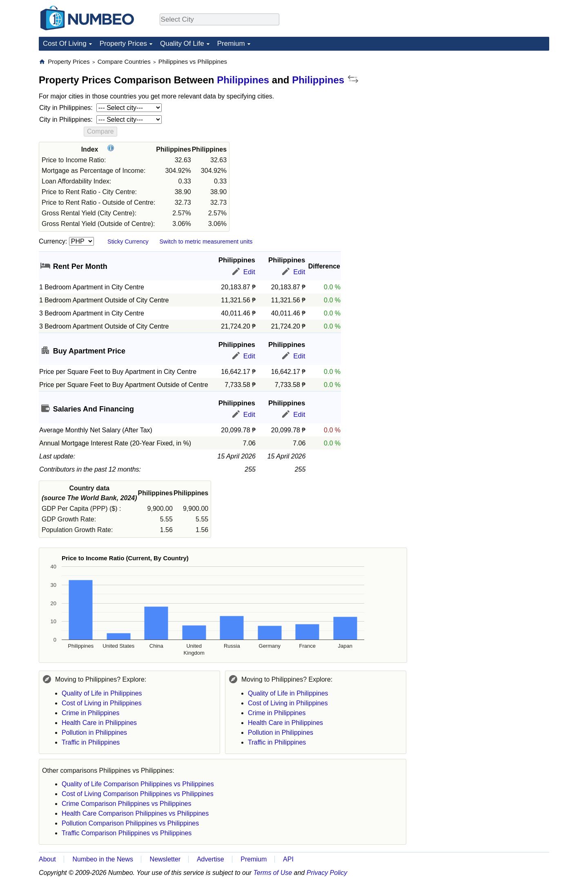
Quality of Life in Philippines (102, 693)
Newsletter (165, 859)
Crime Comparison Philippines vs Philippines (126, 804)
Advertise (210, 859)
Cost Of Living (65, 44)
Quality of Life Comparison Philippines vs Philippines (138, 784)
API (288, 859)
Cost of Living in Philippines (102, 703)
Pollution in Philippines (94, 733)
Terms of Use (273, 873)
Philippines (243, 80)
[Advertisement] (488, 109)
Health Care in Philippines (99, 723)
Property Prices (123, 44)
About (47, 859)
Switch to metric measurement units (206, 242)
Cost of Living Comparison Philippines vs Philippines (138, 794)
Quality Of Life (182, 44)
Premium (231, 44)
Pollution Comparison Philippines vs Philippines (130, 823)
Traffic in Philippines (91, 742)
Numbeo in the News (103, 859)
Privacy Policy (327, 873)
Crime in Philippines (90, 713)
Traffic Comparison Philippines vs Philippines (127, 833)
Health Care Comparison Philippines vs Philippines (135, 813)
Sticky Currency (128, 242)
